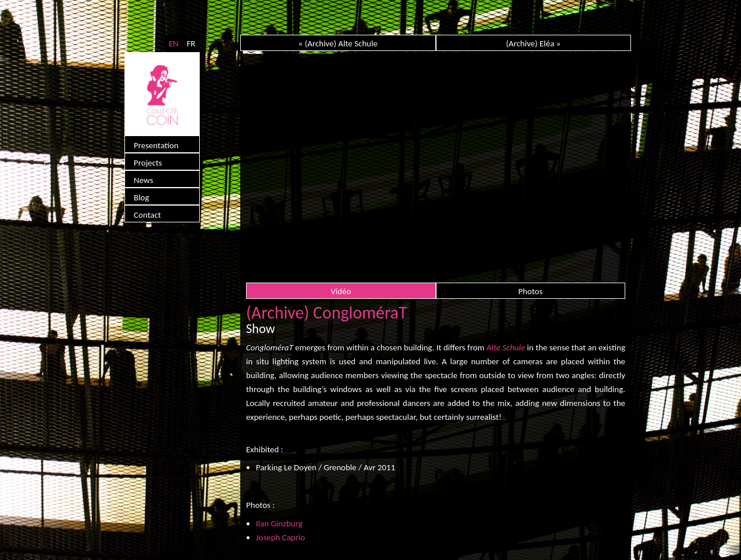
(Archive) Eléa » (533, 43)
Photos (530, 291)
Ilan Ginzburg (279, 524)
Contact (147, 215)
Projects (148, 163)
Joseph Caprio (280, 537)
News (144, 180)
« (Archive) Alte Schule (338, 43)
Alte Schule (506, 347)
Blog (142, 197)
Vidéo (341, 291)
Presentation (156, 145)
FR (191, 43)
